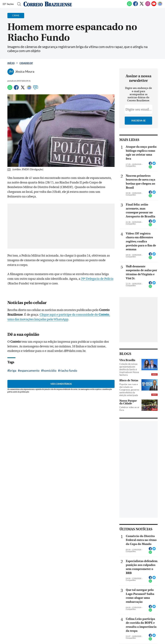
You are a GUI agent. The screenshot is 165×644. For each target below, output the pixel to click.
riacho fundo (68, 370)
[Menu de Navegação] (9, 4)
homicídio (50, 370)
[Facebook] (136, 5)
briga (13, 370)
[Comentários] (36, 89)
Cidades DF (26, 63)
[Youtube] (154, 5)
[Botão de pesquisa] (18, 4)
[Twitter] (142, 5)
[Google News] (160, 5)
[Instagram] (148, 5)
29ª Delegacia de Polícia (97, 279)
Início (11, 63)
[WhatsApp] (129, 5)
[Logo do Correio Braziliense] (48, 4)
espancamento (30, 370)
